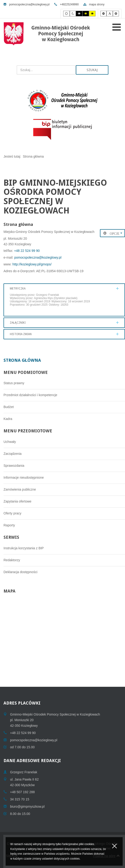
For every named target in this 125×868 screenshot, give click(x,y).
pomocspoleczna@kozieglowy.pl (27, 4)
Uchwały (10, 442)
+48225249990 (66, 4)
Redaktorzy (12, 560)
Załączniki (18, 323)
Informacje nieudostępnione (24, 477)
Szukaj (92, 70)
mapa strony (94, 4)
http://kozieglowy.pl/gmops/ (31, 264)
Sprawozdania (14, 466)
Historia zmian (21, 334)
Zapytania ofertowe (17, 501)
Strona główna (22, 360)
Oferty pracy (12, 513)
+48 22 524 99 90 (27, 251)
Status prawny (14, 383)
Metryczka (18, 289)
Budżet (9, 407)
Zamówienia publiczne (20, 489)
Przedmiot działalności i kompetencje (30, 395)
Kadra (8, 419)
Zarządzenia (13, 454)
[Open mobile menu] (117, 27)
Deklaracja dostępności (20, 572)
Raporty (9, 525)
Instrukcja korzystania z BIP (24, 548)
